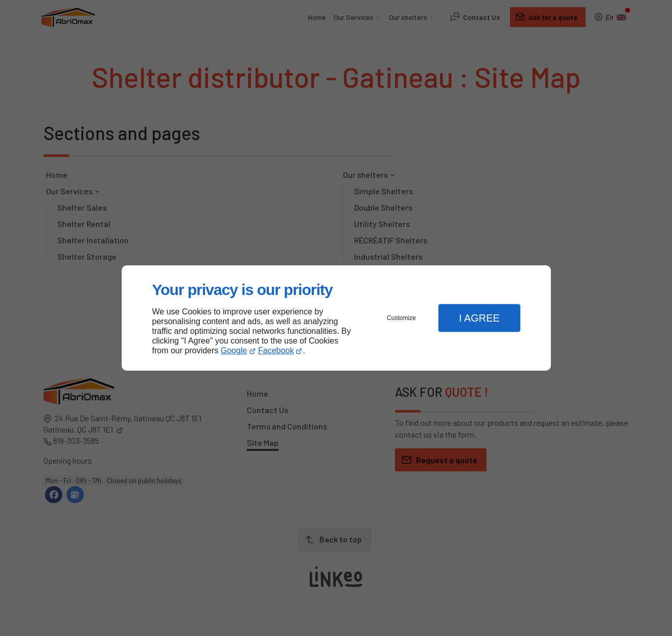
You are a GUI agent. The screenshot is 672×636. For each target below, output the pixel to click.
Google (234, 350)
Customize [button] (401, 318)
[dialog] (336, 318)
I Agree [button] (479, 318)
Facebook (276, 350)
